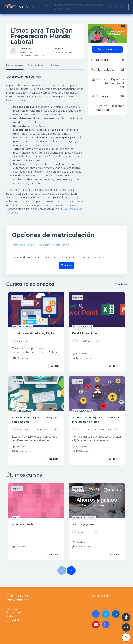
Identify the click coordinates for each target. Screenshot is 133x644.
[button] (126, 617)
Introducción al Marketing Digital (33, 333)
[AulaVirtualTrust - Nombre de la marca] (20, 7)
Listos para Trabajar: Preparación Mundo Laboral (41, 245)
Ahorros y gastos (83, 524)
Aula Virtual (65, 201)
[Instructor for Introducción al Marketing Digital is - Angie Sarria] (21, 341)
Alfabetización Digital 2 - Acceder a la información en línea (96, 420)
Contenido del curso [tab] (37, 65)
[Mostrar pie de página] (126, 627)
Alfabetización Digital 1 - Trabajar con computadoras (36, 420)
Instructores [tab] (56, 65)
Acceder (117, 7)
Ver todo (122, 284)
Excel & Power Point (85, 333)
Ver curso (56, 366)
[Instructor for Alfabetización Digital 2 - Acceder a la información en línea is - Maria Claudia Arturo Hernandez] (93, 429)
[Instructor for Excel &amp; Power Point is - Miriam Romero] (83, 341)
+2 (44, 56)
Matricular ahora (107, 49)
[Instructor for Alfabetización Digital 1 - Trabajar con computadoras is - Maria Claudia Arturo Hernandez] (32, 429)
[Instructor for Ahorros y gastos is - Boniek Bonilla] (83, 532)
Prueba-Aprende (23, 524)
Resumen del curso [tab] (14, 65)
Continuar (67, 265)
